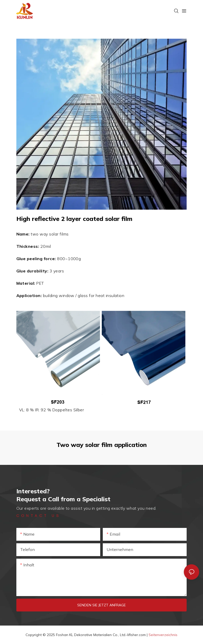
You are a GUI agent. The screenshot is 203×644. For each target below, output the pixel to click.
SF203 (58, 402)
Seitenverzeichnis (163, 635)
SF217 (144, 402)
